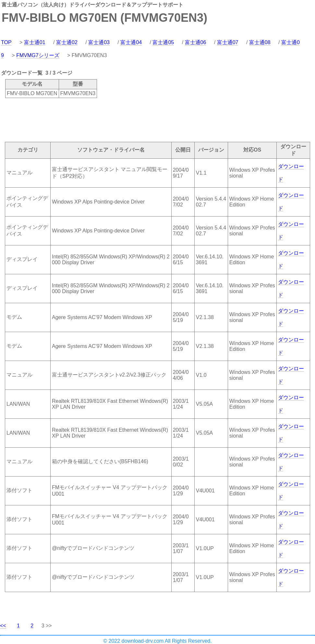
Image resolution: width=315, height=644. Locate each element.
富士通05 (163, 42)
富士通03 (99, 42)
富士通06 (196, 42)
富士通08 (260, 42)
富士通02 (67, 42)
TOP (6, 42)
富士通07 (228, 42)
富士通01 (35, 42)
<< (3, 626)
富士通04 (131, 42)
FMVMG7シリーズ (38, 55)
